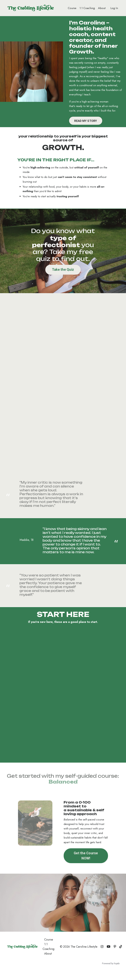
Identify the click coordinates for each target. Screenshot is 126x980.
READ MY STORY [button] (87, 127)
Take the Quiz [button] (63, 277)
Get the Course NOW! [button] (86, 864)
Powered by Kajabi (111, 972)
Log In (114, 8)
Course (71, 8)
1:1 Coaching (87, 8)
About (102, 8)
